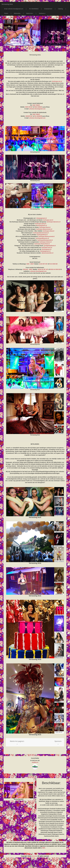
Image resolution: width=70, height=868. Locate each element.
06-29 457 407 (43, 264)
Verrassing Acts (7, 4)
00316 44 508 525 (55, 269)
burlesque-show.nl (49, 231)
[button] (17, 742)
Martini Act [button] (30, 13)
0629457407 (29, 116)
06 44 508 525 (53, 264)
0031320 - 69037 (28, 269)
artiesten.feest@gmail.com (37, 109)
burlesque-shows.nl (46, 242)
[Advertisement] (35, 863)
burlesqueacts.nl (42, 225)
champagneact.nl (41, 218)
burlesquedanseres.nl (42, 238)
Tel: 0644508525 (34, 9)
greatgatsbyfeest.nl (50, 246)
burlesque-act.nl (57, 81)
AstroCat (34, 856)
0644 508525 (38, 107)
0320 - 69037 (30, 264)
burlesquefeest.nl (42, 235)
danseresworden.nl (47, 253)
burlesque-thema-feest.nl (42, 244)
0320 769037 (36, 105)
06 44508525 (38, 116)
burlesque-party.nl (41, 224)
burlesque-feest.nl (45, 227)
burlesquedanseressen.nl (41, 233)
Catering (60, 9)
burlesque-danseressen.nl (44, 229)
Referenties (17, 13)
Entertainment (48, 9)
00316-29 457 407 (43, 269)
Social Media (35, 758)
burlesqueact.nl (47, 249)
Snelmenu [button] (42, 13)
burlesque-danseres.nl (54, 222)
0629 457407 (29, 107)
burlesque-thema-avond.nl (46, 236)
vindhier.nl (35, 762)
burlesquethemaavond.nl (45, 240)
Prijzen (6, 13)
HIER (44, 848)
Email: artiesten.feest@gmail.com (14, 9)
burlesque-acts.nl (47, 247)
